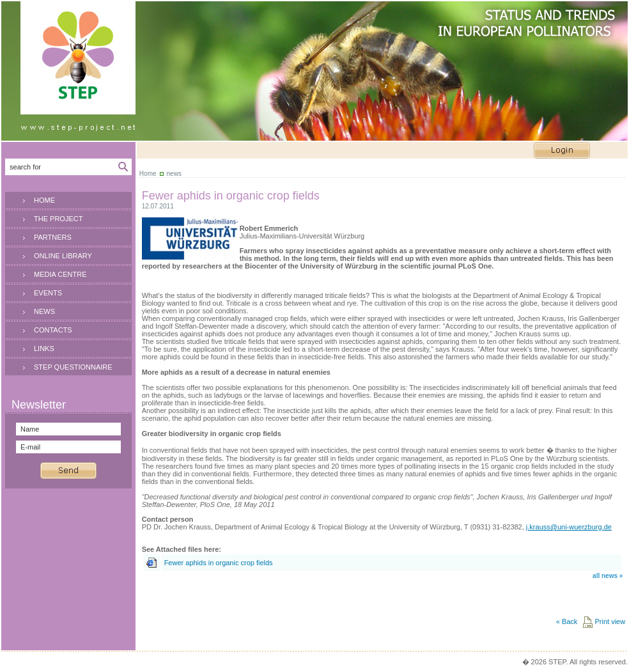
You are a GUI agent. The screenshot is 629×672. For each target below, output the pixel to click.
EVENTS (48, 293)
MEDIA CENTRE (60, 274)
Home (148, 174)
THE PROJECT (58, 219)
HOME (44, 200)
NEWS (44, 311)
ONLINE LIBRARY (63, 256)
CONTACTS (53, 330)
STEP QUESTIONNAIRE (73, 367)
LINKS (44, 348)
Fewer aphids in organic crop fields (219, 563)
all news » (608, 576)
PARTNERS (53, 237)
